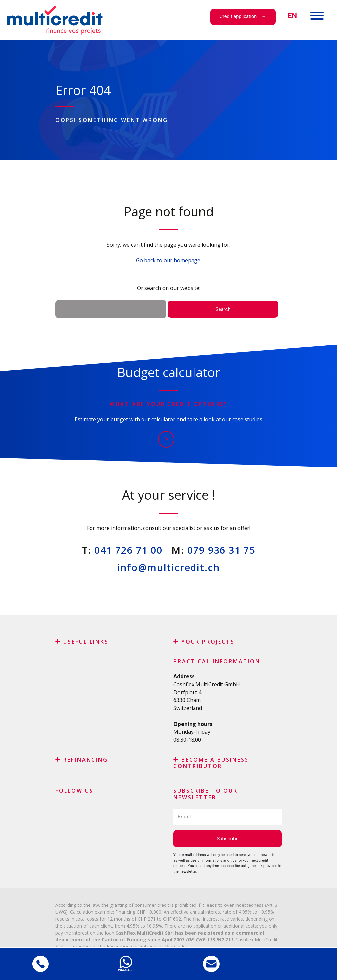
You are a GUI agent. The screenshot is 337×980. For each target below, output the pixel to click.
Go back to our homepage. (169, 260)
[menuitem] (292, 16)
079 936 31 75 (221, 550)
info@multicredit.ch (168, 567)
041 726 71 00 (129, 550)
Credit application (238, 17)
